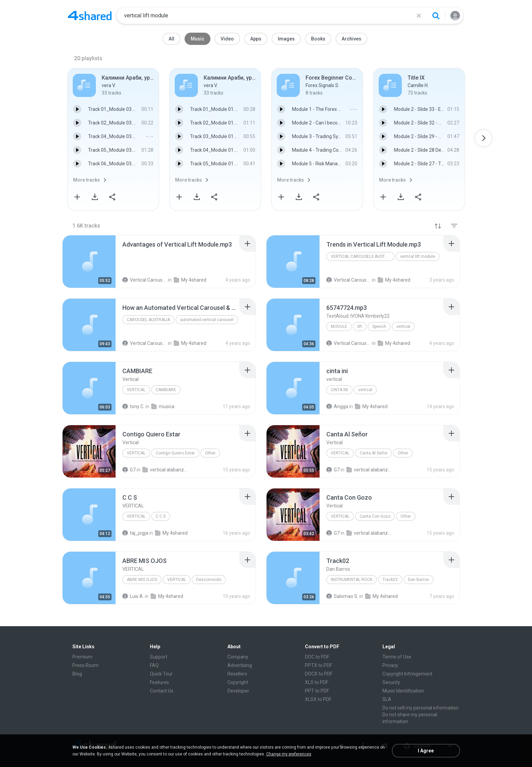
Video (227, 39)
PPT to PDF (317, 691)
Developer (238, 691)
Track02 (390, 580)
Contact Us (162, 691)
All (171, 39)
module (339, 327)
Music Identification (403, 691)
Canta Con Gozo (375, 516)
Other (210, 453)
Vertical (136, 390)
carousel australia (148, 320)
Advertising (240, 665)
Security (391, 682)
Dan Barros (418, 580)
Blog (77, 674)
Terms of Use (397, 657)
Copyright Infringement (407, 674)
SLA (387, 699)
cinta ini (339, 390)
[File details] (89, 262)
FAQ (154, 665)
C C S (161, 516)
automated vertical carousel (207, 320)
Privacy (390, 665)
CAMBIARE (166, 390)
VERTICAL (136, 516)
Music (198, 39)
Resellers (237, 674)
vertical (403, 327)
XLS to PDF (317, 682)
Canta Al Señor (374, 453)
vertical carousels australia (363, 256)
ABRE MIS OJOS (142, 580)
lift (360, 327)
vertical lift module (418, 256)
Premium (82, 657)
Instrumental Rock (351, 580)
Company (238, 657)
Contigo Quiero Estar (175, 453)
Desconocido (209, 580)
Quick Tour (161, 674)
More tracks (87, 180)
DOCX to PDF (319, 674)
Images (286, 39)
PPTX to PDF (319, 665)
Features (159, 682)
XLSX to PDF (318, 699)
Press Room (85, 665)
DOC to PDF (317, 657)
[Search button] (436, 16)
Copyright (238, 682)
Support (159, 657)
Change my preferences (289, 754)
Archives (351, 39)
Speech (379, 327)
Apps (256, 39)
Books (318, 39)
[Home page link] (90, 16)
